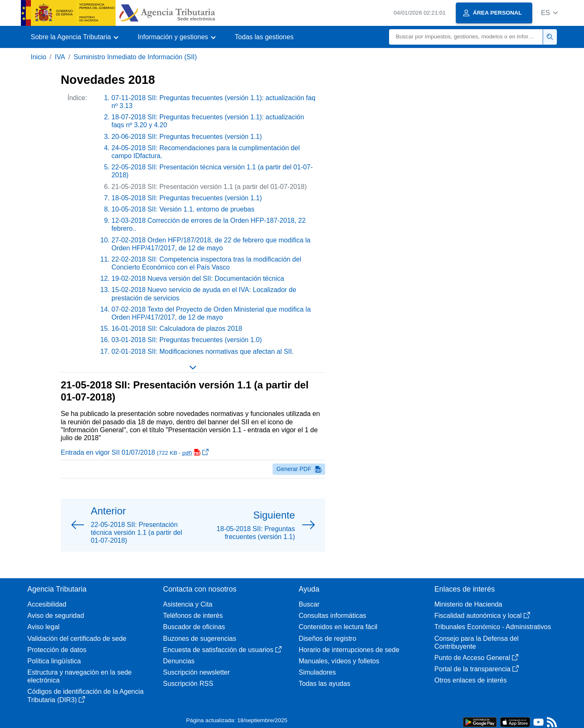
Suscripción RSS (188, 684)
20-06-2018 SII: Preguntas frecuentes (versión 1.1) (187, 137)
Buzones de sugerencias (200, 639)
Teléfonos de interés (193, 616)
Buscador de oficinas (194, 627)
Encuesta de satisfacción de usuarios (222, 650)
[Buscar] (466, 37)
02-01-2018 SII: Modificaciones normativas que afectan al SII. (203, 351)
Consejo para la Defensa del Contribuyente (477, 642)
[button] (550, 13)
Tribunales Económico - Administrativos (493, 627)
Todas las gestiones (264, 37)
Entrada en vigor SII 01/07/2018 (135, 452)
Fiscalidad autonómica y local (482, 616)
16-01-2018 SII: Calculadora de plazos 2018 (177, 329)
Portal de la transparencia (477, 669)
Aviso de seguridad (56, 616)
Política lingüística (54, 661)
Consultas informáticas (333, 616)
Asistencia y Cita (188, 604)
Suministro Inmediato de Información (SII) (135, 57)
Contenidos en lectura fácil (338, 627)
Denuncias (179, 661)
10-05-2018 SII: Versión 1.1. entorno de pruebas (183, 209)
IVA (60, 57)
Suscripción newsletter (197, 672)
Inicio (39, 57)
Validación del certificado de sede (77, 639)
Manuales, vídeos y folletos (339, 661)
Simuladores (317, 672)
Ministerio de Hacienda (469, 604)
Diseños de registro (328, 639)
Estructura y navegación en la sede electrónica (80, 676)
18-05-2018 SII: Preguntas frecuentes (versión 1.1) (187, 198)
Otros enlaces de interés (471, 680)
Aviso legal (44, 627)
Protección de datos (57, 650)
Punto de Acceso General (477, 658)
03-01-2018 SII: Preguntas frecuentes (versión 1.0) (187, 340)
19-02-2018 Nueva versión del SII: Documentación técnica (198, 278)
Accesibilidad (47, 604)
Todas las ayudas (325, 684)
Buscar (309, 604)
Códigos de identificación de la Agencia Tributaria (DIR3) (86, 695)
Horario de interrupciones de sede (349, 650)
